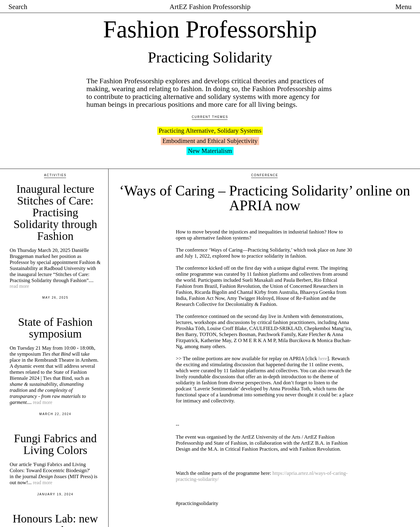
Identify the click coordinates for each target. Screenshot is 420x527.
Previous (133, 517)
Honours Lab (75, 497)
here (323, 311)
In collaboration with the (36, 497)
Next (401, 517)
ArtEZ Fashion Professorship (210, 7)
